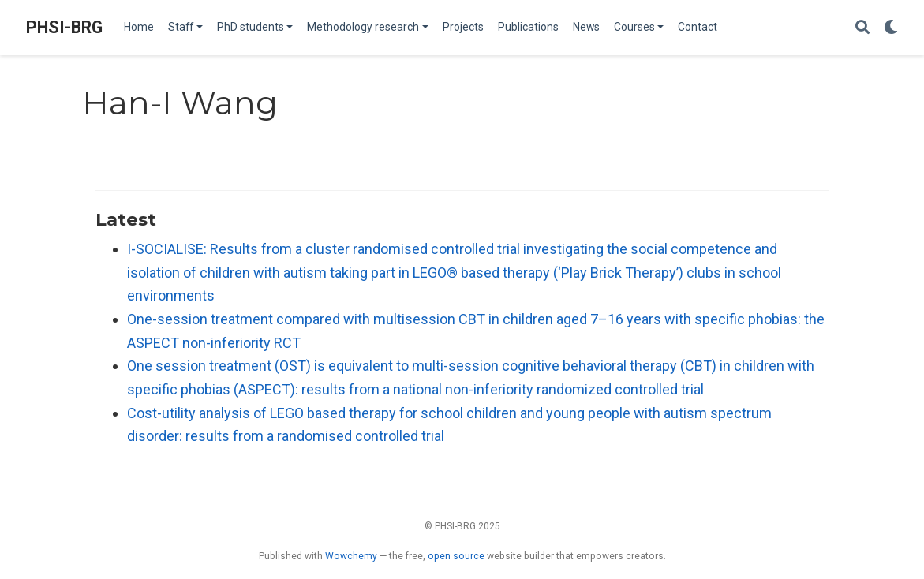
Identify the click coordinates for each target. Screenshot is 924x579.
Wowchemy (351, 556)
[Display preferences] (891, 28)
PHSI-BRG (64, 27)
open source (456, 556)
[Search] (862, 28)
